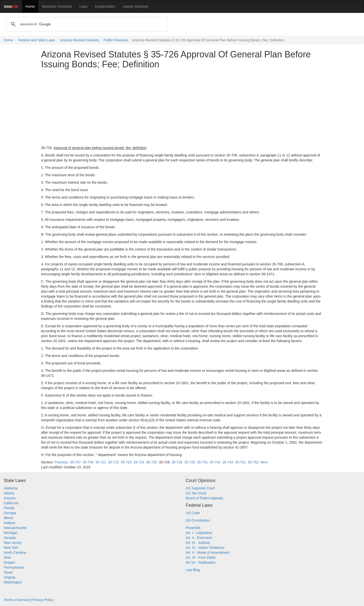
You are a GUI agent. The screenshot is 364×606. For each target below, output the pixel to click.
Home (30, 6)
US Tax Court (196, 493)
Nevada (10, 538)
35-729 (190, 462)
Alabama (11, 488)
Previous (61, 462)
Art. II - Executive (199, 538)
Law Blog (193, 570)
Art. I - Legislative (199, 533)
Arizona (10, 498)
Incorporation (105, 6)
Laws (83, 6)
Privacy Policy (43, 600)
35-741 (202, 462)
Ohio (7, 557)
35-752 (253, 462)
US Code (193, 513)
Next (264, 462)
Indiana (9, 523)
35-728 (177, 462)
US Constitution (198, 520)
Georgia (10, 513)
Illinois (9, 518)
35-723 (126, 462)
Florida (9, 508)
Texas (8, 572)
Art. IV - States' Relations (205, 548)
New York (11, 548)
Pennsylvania (14, 567)
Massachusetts (15, 528)
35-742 (215, 462)
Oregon (10, 562)
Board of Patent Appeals (204, 498)
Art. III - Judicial (198, 543)
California (11, 503)
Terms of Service (17, 600)
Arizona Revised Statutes (80, 40)
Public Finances (116, 40)
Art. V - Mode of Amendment (208, 553)
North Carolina (15, 553)
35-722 (114, 462)
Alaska (9, 493)
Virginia (9, 577)
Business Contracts (57, 6)
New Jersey (13, 543)
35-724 (139, 462)
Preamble (193, 528)
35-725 (152, 462)
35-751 (241, 462)
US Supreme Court (200, 488)
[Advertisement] (182, 107)
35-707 (75, 462)
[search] (86, 24)
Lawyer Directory (135, 6)
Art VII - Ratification (201, 562)
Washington (13, 582)
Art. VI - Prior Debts (201, 557)
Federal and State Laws (37, 40)
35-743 (228, 462)
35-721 (101, 462)
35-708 (88, 462)
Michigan (11, 533)
